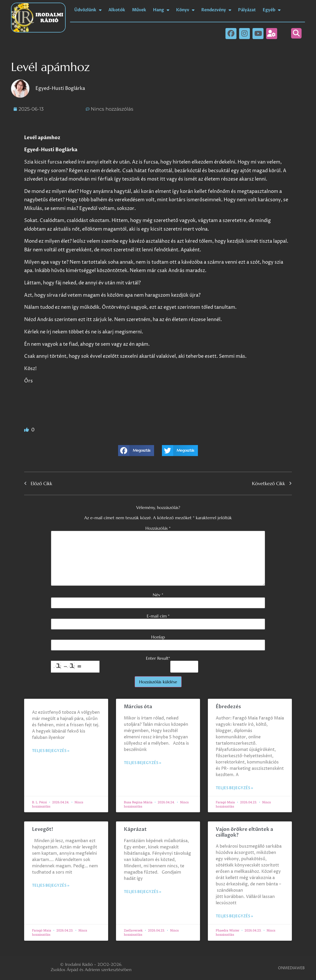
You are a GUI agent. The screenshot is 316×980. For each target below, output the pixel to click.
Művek (139, 10)
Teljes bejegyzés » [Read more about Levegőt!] (51, 886)
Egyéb (272, 10)
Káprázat (135, 829)
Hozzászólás (158, 528)
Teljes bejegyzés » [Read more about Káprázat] (143, 892)
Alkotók (117, 10)
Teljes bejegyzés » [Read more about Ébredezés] (234, 788)
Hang (161, 10)
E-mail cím (158, 616)
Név (158, 595)
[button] (296, 33)
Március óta (139, 707)
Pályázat (247, 10)
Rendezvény (216, 10)
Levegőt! (43, 829)
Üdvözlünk (88, 10)
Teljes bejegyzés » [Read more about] (51, 751)
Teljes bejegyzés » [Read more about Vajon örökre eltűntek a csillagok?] (234, 916)
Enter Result (158, 658)
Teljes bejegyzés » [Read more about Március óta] (143, 763)
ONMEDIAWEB (291, 968)
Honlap (158, 637)
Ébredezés (228, 707)
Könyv (185, 10)
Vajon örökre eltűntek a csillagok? (244, 832)
